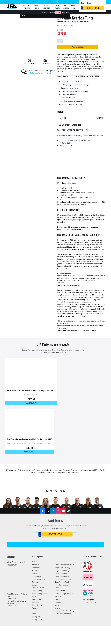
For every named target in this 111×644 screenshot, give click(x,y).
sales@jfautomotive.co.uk (16, 572)
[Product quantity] (60, 41)
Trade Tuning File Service (64, 603)
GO (70, 544)
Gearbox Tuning (38, 597)
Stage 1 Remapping (62, 580)
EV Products (36, 586)
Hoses (34, 606)
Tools (34, 623)
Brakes (34, 580)
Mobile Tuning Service (63, 589)
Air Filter (35, 571)
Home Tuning (37, 600)
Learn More (65, 12)
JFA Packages (37, 615)
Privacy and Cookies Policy (64, 620)
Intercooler (36, 612)
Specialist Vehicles (61, 595)
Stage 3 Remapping (62, 586)
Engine (34, 583)
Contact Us (59, 571)
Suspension (36, 620)
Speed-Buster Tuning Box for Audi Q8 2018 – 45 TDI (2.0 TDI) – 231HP (32, 396)
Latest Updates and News (64, 574)
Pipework (35, 618)
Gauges (35, 595)
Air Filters (36, 574)
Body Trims (36, 577)
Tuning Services (38, 629)
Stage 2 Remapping (62, 583)
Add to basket (32, 409)
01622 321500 (12, 574)
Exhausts (35, 592)
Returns (58, 618)
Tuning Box (36, 626)
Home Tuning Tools (39, 603)
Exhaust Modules (38, 589)
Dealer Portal (59, 606)
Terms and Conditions (63, 623)
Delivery (58, 615)
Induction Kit (37, 609)
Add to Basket (80, 47)
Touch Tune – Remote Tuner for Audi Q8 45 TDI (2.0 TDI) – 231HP (30, 446)
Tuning (57, 609)
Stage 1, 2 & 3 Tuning (63, 577)
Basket (61, 2)
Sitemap (58, 612)
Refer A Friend (60, 600)
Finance (57, 597)
